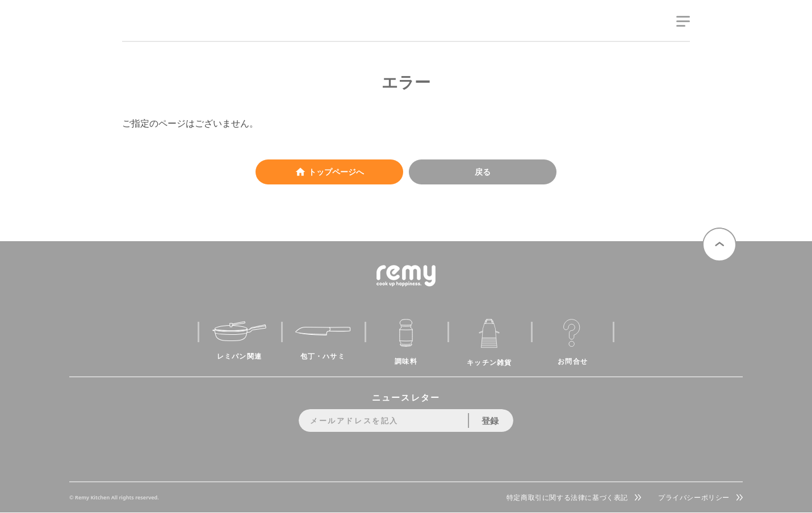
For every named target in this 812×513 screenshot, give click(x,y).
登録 (490, 421)
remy (143, 33)
